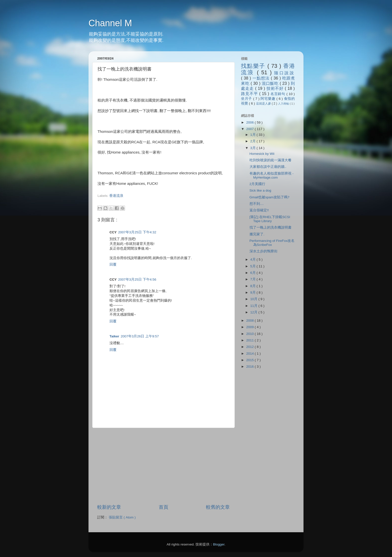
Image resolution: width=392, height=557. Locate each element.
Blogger (219, 544)
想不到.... (257, 204)
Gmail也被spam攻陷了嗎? (269, 197)
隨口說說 (284, 73)
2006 (250, 122)
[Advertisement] (156, 200)
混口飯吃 (271, 83)
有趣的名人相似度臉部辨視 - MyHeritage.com (271, 175)
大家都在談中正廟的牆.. (268, 167)
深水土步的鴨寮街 (263, 251)
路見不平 (250, 94)
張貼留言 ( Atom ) (122, 517)
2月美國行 (257, 184)
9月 (253, 293)
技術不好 (276, 88)
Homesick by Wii (262, 154)
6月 (253, 273)
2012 (250, 347)
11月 (254, 306)
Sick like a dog (260, 190)
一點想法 (262, 78)
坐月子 (247, 99)
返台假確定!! (259, 210)
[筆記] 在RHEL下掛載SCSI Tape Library (270, 219)
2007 (250, 129)
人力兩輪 (284, 104)
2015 (250, 360)
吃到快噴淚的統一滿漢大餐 (270, 160)
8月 (253, 286)
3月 (253, 148)
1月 (253, 135)
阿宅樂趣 (268, 99)
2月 (253, 141)
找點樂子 (254, 66)
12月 (254, 312)
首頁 (163, 507)
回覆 (113, 264)
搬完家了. (257, 234)
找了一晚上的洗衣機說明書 (270, 227)
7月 (253, 279)
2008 (250, 321)
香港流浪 (116, 196)
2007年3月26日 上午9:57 (140, 336)
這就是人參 (264, 104)
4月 (253, 259)
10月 (254, 299)
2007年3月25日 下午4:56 (137, 280)
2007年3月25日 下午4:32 (137, 232)
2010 (250, 334)
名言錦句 (278, 94)
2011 (250, 340)
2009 (250, 327)
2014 (250, 354)
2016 (250, 367)
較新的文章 (109, 507)
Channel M (110, 23)
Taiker (114, 336)
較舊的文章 (218, 507)
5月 (253, 266)
